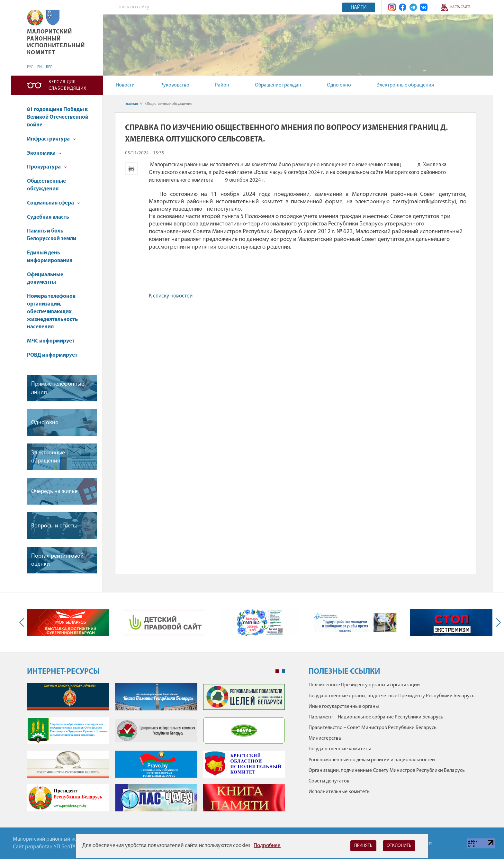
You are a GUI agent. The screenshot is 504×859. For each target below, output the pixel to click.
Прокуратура (47, 167)
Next (497, 622)
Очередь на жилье (54, 492)
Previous (23, 622)
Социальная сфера (54, 203)
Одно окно (339, 85)
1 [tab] (277, 671)
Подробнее (267, 846)
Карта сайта (460, 7)
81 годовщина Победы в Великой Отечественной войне (58, 117)
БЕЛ (49, 67)
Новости (125, 85)
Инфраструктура (51, 139)
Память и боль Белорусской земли (52, 235)
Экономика (44, 153)
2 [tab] (283, 671)
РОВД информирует (52, 355)
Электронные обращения (405, 85)
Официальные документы (45, 279)
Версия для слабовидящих (67, 85)
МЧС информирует (51, 341)
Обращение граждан (278, 85)
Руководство (175, 85)
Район (222, 85)
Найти (359, 7)
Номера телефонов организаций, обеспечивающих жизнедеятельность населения (52, 312)
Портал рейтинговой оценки (57, 560)
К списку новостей (171, 296)
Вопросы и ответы (54, 526)
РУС (30, 67)
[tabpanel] (156, 750)
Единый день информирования (50, 257)
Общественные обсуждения (46, 185)
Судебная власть (48, 217)
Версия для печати (131, 169)
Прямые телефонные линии (58, 388)
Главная (131, 104)
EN (40, 67)
